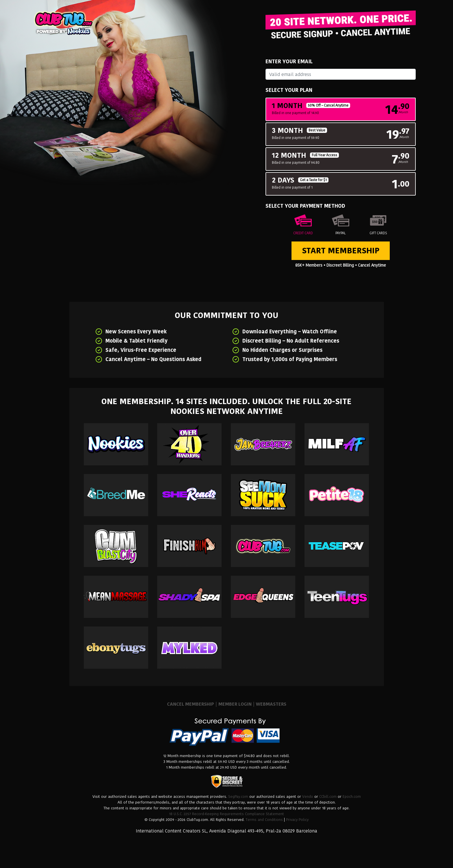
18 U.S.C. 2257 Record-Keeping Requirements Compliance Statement (226, 814)
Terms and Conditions (264, 820)
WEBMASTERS (271, 704)
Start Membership (341, 251)
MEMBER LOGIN (235, 704)
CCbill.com (328, 797)
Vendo (308, 797)
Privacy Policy (297, 820)
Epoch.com (352, 797)
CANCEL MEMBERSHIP (191, 704)
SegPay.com (238, 797)
